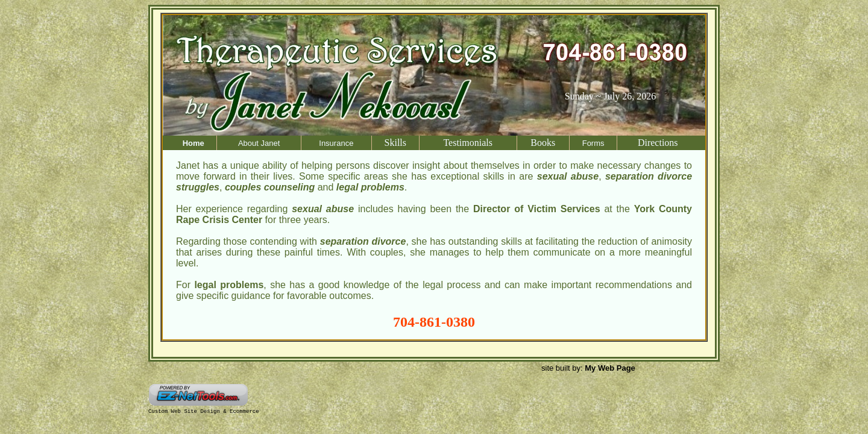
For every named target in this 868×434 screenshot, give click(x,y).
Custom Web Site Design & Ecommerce (204, 412)
